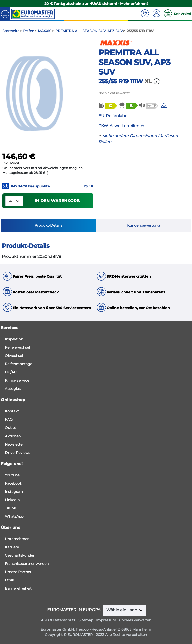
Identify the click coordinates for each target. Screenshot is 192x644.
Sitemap (86, 620)
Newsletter (14, 444)
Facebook (13, 483)
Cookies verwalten (135, 620)
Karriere (12, 547)
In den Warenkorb (57, 201)
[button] (108, 105)
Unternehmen (17, 539)
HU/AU (11, 372)
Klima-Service (17, 380)
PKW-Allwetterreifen (121, 126)
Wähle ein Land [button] (122, 610)
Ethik (9, 580)
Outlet (11, 428)
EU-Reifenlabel (113, 116)
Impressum (106, 620)
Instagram (14, 492)
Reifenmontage (19, 364)
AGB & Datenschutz (58, 620)
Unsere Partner (18, 572)
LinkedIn (12, 500)
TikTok (10, 508)
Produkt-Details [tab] (49, 225)
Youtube (12, 475)
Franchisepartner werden (27, 564)
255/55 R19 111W (121, 81)
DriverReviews (18, 453)
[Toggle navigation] (5, 14)
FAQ (9, 419)
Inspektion (14, 339)
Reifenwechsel (17, 347)
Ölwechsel (14, 356)
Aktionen (13, 436)
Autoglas (13, 389)
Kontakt (12, 411)
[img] (164, 105)
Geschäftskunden (20, 555)
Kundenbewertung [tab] (144, 225)
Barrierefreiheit (18, 588)
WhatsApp (14, 516)
